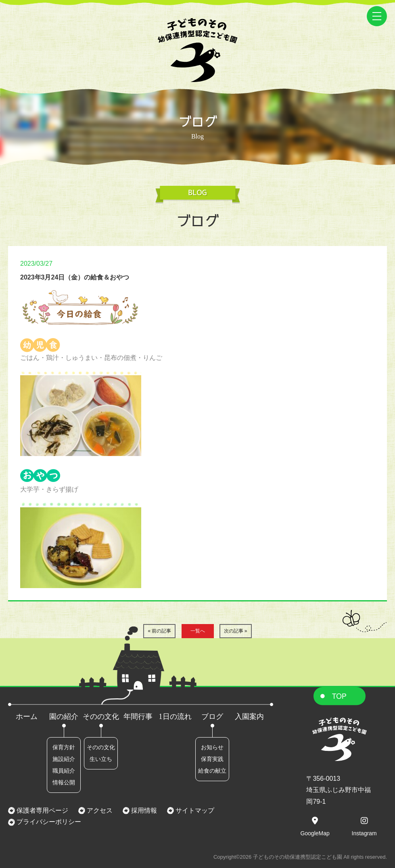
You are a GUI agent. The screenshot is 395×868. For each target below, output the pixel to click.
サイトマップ (194, 810)
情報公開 (64, 782)
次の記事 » (236, 631)
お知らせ (212, 747)
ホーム (27, 717)
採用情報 (143, 810)
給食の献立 (212, 771)
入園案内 (249, 717)
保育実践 (212, 759)
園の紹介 (64, 717)
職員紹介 (64, 771)
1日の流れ (175, 717)
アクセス (99, 810)
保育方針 (64, 747)
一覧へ (198, 631)
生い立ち (101, 759)
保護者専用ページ (42, 810)
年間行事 (138, 717)
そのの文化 (101, 717)
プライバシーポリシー (48, 822)
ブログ (212, 717)
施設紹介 (64, 759)
